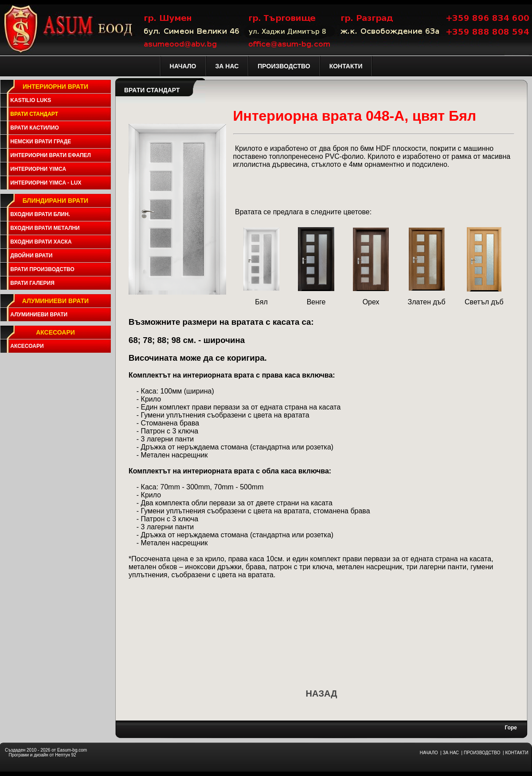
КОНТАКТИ (516, 753)
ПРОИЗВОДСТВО (482, 753)
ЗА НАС (451, 753)
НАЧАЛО (429, 753)
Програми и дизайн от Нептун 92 (42, 755)
